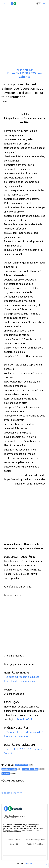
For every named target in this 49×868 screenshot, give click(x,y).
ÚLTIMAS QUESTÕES (12, 793)
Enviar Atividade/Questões (35, 840)
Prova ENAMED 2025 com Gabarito (25, 75)
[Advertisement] (21, 517)
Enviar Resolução (14, 840)
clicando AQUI (24, 719)
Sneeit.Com (29, 863)
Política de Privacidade (35, 844)
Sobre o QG (14, 844)
